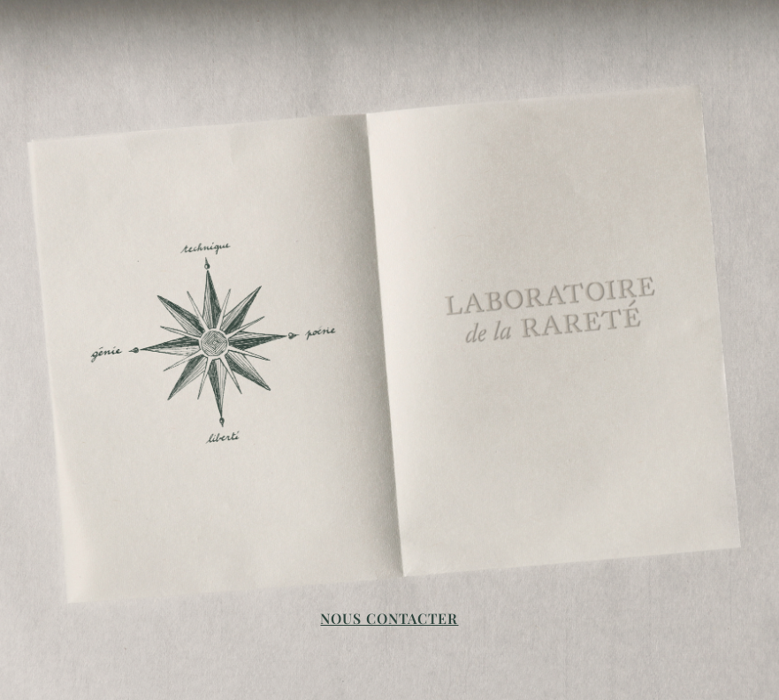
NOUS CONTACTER (389, 618)
